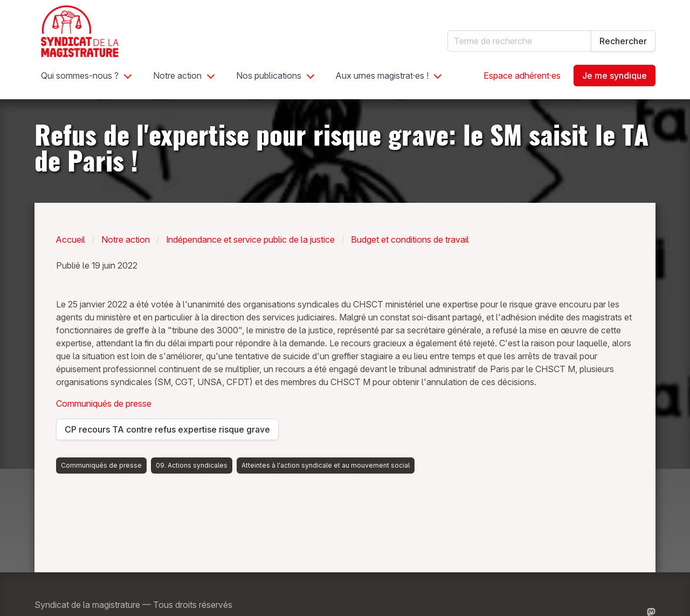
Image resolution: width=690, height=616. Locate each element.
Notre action (177, 76)
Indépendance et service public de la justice (250, 239)
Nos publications (269, 76)
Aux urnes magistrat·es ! (382, 76)
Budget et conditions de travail (410, 239)
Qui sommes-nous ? (80, 76)
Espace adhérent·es (522, 76)
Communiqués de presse (104, 403)
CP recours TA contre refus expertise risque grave (167, 432)
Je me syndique (615, 76)
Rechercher (623, 41)
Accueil (71, 239)
